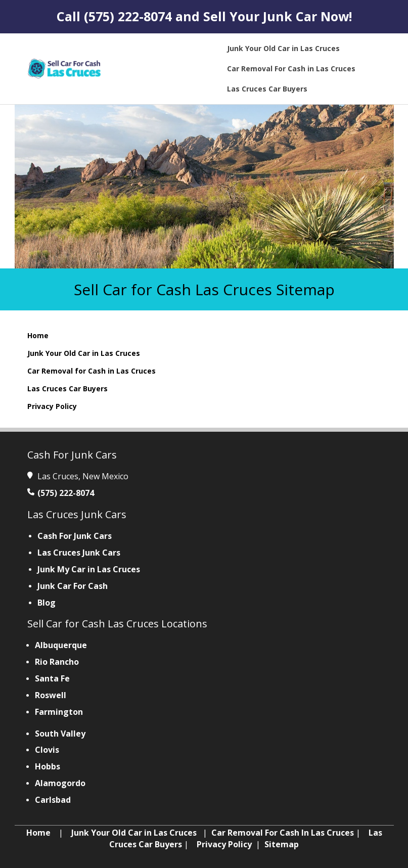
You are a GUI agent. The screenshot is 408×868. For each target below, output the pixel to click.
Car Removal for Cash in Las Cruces (92, 371)
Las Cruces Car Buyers (67, 389)
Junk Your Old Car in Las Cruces (84, 353)
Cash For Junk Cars (75, 536)
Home (38, 335)
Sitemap (282, 844)
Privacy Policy (52, 406)
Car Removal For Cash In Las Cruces (283, 833)
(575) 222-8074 (128, 16)
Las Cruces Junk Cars (79, 553)
